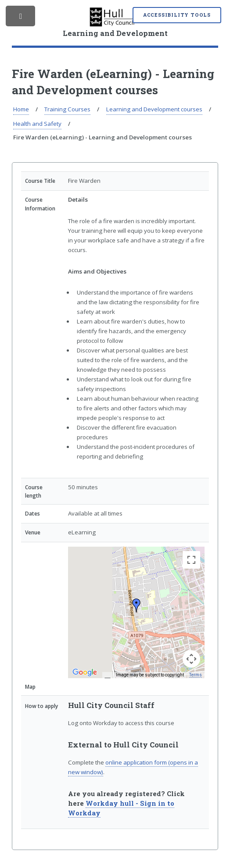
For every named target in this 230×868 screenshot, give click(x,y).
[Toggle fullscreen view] (191, 560)
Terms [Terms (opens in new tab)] (196, 675)
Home (21, 109)
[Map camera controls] (191, 659)
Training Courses (67, 109)
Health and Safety (37, 124)
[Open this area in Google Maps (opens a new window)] (85, 672)
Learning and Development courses (154, 109)
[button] (137, 605)
